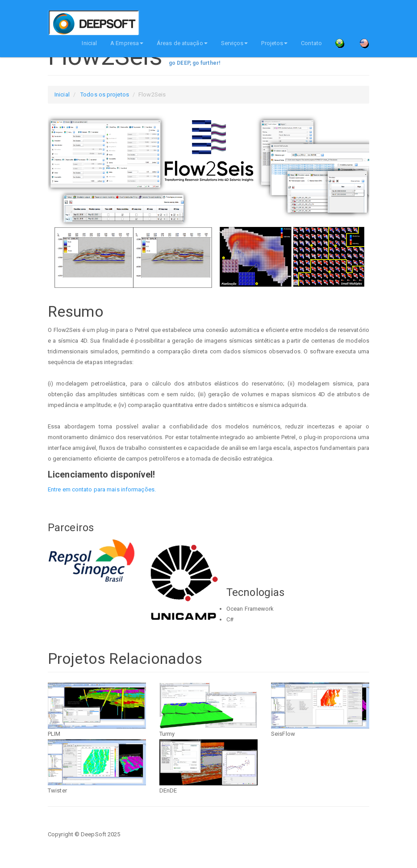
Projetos (274, 43)
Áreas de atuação (182, 43)
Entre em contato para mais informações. (102, 489)
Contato (311, 43)
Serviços (235, 43)
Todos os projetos (105, 94)
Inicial (89, 43)
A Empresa (127, 43)
